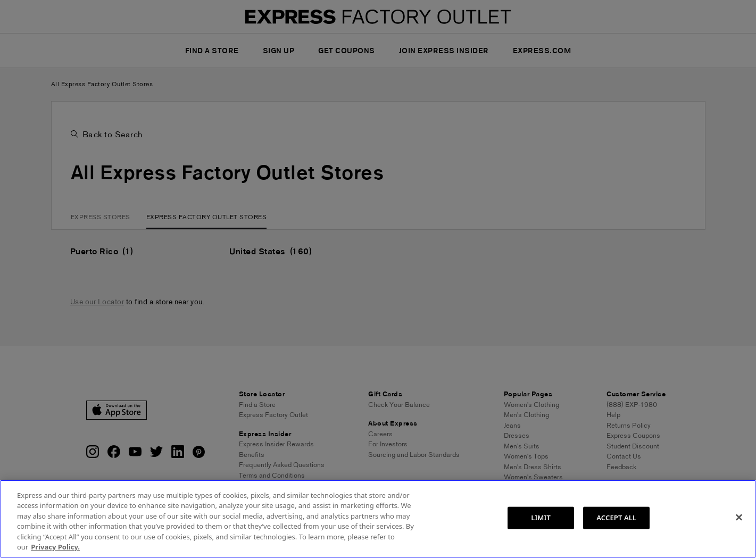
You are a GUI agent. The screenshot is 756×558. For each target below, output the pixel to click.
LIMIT (541, 518)
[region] (378, 519)
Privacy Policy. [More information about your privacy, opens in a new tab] (55, 547)
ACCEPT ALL (616, 518)
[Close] (739, 518)
